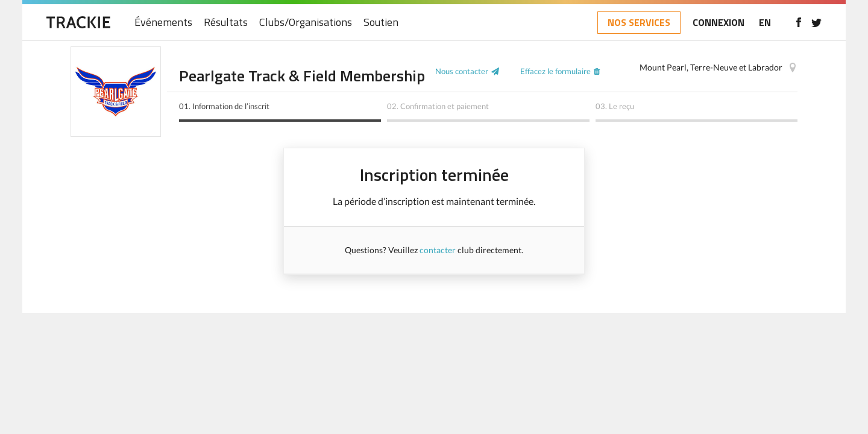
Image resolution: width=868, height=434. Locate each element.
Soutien (381, 23)
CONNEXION (719, 22)
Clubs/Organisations (306, 23)
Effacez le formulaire (555, 71)
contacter (438, 250)
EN (765, 22)
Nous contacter (462, 71)
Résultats (226, 23)
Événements (163, 23)
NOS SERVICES (639, 22)
